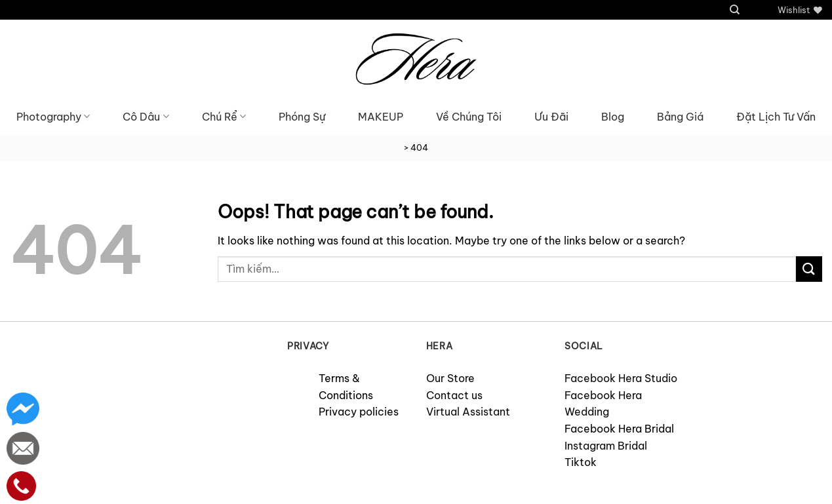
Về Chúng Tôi (469, 117)
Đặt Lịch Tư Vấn (776, 117)
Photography (53, 117)
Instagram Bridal (606, 446)
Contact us (454, 395)
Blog (613, 117)
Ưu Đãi (551, 117)
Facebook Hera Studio (621, 378)
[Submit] (809, 269)
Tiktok (581, 462)
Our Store (450, 378)
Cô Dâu (146, 117)
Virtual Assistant (468, 412)
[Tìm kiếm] (735, 10)
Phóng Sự (302, 117)
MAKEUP (381, 117)
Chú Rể (224, 117)
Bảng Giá (680, 117)
